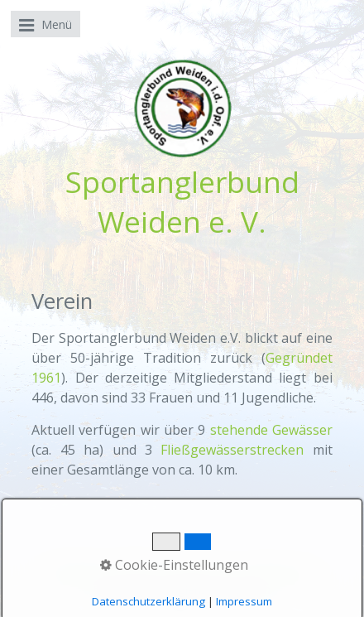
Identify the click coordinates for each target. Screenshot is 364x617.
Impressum (202, 574)
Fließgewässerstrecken (232, 450)
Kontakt (138, 574)
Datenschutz (279, 574)
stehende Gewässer (271, 430)
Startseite (77, 574)
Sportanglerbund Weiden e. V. (182, 201)
